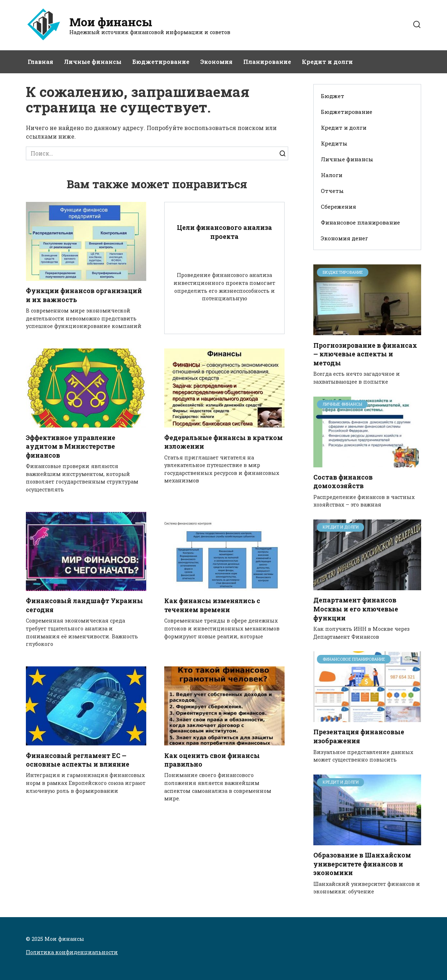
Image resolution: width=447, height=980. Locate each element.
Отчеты (332, 191)
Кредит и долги (327, 62)
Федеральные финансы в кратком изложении (223, 442)
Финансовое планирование (360, 222)
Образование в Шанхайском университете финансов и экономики (362, 864)
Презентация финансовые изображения (359, 736)
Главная (40, 62)
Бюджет (333, 96)
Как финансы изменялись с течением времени (212, 605)
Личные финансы (93, 62)
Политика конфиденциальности (72, 952)
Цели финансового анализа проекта (224, 232)
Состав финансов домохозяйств (343, 482)
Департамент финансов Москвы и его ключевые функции (356, 609)
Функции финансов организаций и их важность (84, 295)
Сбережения (338, 207)
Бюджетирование (161, 62)
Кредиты (334, 143)
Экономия (216, 62)
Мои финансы (111, 22)
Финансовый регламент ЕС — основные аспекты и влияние (78, 760)
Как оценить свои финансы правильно (212, 760)
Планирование (267, 62)
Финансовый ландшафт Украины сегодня (84, 605)
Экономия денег (344, 238)
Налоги (332, 175)
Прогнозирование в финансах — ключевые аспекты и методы (365, 354)
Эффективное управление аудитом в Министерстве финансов (71, 447)
